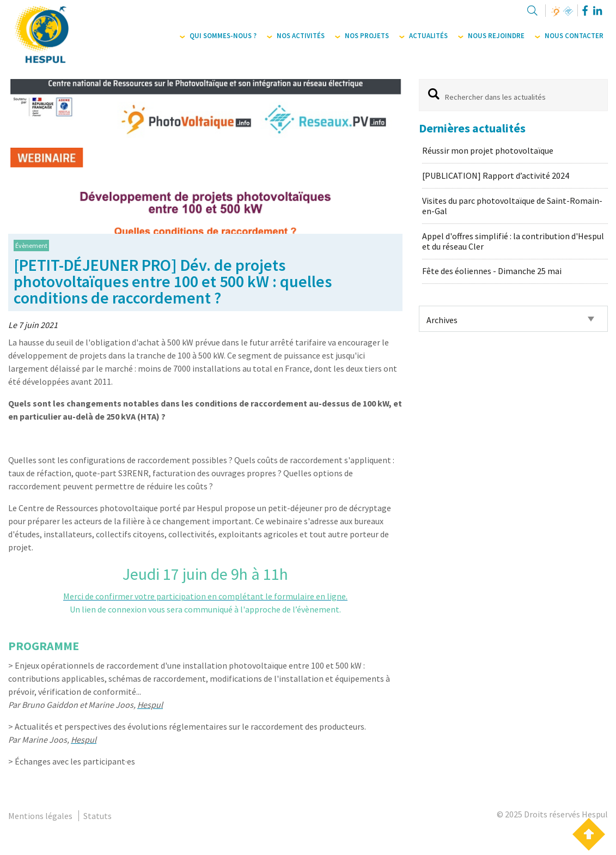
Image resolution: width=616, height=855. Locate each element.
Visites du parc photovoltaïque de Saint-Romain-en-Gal (512, 206)
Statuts (97, 816)
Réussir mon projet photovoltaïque (488, 150)
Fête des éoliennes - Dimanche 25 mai (492, 271)
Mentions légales (40, 816)
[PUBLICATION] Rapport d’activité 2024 (496, 175)
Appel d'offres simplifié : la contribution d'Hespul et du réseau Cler (513, 241)
